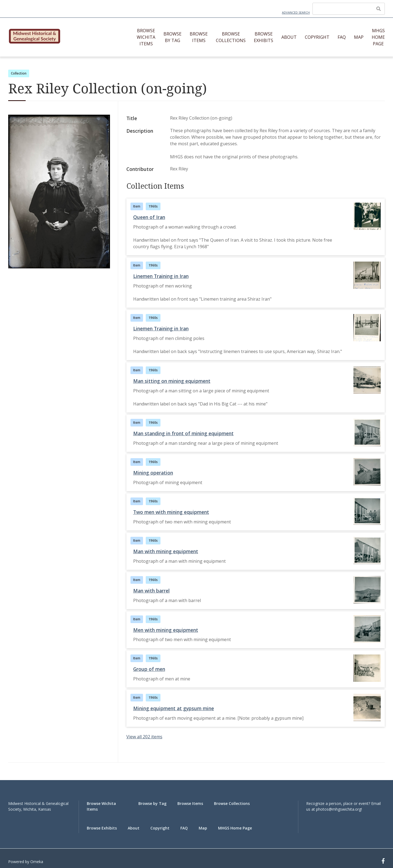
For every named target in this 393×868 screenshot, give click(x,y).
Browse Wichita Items (146, 37)
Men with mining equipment (166, 630)
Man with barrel (151, 591)
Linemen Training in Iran (161, 276)
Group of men (149, 669)
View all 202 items (144, 737)
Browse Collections (231, 37)
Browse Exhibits (264, 37)
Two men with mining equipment (171, 512)
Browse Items (199, 37)
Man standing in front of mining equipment (183, 433)
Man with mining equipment (166, 551)
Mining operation (153, 473)
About (289, 37)
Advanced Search (296, 12)
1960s (153, 206)
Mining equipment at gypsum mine (174, 708)
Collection (19, 73)
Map (359, 37)
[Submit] (379, 9)
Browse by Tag (172, 37)
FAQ (342, 37)
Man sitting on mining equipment (172, 381)
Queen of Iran (149, 217)
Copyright (317, 37)
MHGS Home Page (378, 37)
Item (137, 206)
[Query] (349, 9)
